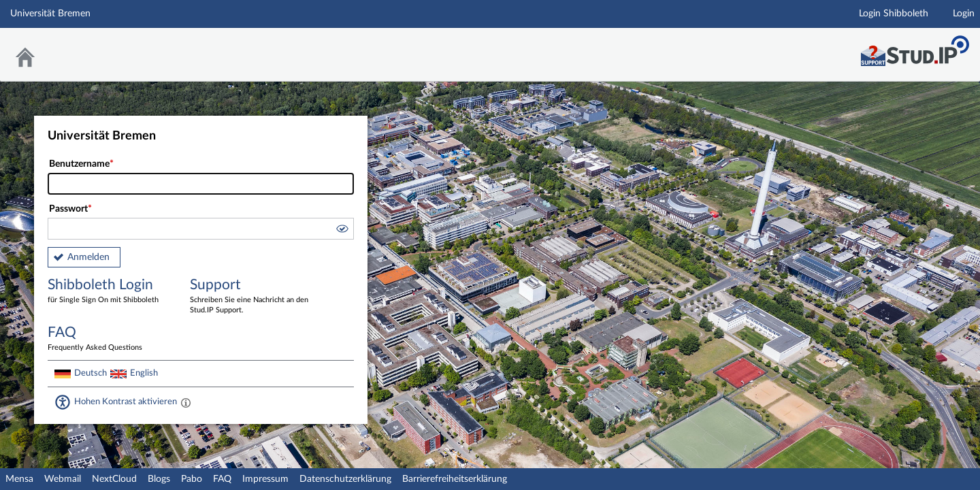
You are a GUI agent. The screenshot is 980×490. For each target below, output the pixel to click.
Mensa (19, 479)
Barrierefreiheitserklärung (455, 479)
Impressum (265, 479)
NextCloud (114, 479)
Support (251, 297)
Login (964, 14)
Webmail (63, 479)
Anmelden (88, 257)
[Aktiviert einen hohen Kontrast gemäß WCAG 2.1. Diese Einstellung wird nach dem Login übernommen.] (186, 402)
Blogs (159, 479)
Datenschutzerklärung (345, 479)
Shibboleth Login (109, 292)
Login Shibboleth (894, 14)
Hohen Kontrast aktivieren (126, 402)
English (144, 373)
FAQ (222, 479)
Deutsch (91, 373)
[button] (342, 231)
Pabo (192, 479)
